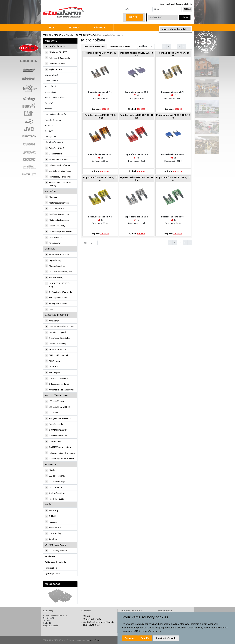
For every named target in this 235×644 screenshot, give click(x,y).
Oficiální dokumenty (92, 619)
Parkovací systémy (57, 344)
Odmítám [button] (145, 638)
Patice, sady (50, 137)
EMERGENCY (50, 464)
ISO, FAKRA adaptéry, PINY (61, 272)
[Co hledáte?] (163, 17)
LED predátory (55, 487)
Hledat (185, 17)
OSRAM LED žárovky (58, 430)
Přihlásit (187, 9)
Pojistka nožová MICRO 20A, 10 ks (100, 179)
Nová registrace (167, 4)
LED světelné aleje (57, 482)
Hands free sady (56, 277)
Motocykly (54, 510)
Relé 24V (49, 131)
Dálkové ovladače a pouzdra (62, 326)
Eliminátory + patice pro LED (61, 459)
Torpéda (49, 109)
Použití (49, 505)
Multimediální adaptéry (59, 220)
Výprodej (100, 28)
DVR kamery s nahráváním (60, 232)
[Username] (137, 9)
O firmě (87, 616)
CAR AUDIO (50, 249)
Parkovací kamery (57, 226)
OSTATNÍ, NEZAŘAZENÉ (55, 545)
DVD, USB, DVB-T (57, 208)
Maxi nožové (50, 92)
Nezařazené (50, 556)
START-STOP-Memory (59, 378)
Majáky (52, 470)
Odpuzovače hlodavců (59, 384)
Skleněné (49, 103)
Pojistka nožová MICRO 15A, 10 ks (173, 116)
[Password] (167, 9)
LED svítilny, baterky (58, 551)
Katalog (71, 35)
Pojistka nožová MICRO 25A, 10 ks (137, 179)
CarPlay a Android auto (59, 214)
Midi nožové (50, 86)
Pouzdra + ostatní (53, 120)
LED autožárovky (57, 401)
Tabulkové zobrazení (120, 47)
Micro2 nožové (51, 81)
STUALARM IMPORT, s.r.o (54, 35)
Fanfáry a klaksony (57, 64)
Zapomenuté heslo (184, 4)
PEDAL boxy (54, 361)
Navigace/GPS (56, 237)
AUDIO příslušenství (58, 298)
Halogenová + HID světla (60, 418)
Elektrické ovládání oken (60, 338)
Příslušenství (55, 243)
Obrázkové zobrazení (94, 47)
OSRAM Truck (55, 441)
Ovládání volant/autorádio (61, 292)
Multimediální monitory (59, 203)
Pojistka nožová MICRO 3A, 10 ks (137, 54)
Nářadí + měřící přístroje (60, 165)
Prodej (134, 17)
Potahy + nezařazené (58, 160)
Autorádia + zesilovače (59, 254)
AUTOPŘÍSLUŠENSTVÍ (86, 35)
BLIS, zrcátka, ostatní (58, 355)
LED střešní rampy (57, 476)
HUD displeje (55, 372)
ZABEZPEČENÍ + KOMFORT (57, 315)
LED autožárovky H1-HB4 (60, 407)
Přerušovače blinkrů (54, 142)
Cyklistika (53, 516)
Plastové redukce (57, 266)
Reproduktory (55, 260)
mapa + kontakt (51, 625)
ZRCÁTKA (53, 367)
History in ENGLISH (92, 625)
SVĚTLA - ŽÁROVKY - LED (56, 395)
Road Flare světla (57, 499)
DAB (51, 309)
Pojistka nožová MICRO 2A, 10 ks (100, 54)
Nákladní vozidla (56, 528)
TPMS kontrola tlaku (58, 349)
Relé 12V (49, 125)
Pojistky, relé (103, 35)
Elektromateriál (56, 154)
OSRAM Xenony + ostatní (60, 447)
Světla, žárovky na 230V (56, 562)
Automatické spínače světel (61, 390)
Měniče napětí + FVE (58, 52)
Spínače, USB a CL (57, 148)
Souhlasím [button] (130, 638)
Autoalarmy (54, 321)
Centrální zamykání (57, 332)
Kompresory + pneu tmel (60, 177)
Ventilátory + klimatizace (60, 171)
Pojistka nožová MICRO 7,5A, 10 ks (100, 116)
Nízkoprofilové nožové (55, 97)
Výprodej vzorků (52, 574)
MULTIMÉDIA (50, 191)
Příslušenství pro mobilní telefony (60, 184)
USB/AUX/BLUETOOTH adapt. (59, 285)
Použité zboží (51, 568)
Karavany (53, 522)
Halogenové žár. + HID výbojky (62, 453)
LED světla (54, 413)
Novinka (74, 28)
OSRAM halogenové (58, 436)
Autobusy (53, 539)
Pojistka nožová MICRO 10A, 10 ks (137, 116)
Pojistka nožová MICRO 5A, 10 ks (173, 54)
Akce (51, 28)
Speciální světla (56, 424)
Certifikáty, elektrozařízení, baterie (99, 622)
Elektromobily (55, 533)
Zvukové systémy (57, 493)
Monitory (53, 197)
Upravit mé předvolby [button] (166, 638)
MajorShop (95, 640)
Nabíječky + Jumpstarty (59, 58)
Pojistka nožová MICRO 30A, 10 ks (173, 179)
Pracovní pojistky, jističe (56, 114)
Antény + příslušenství (59, 304)
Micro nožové (51, 75)
